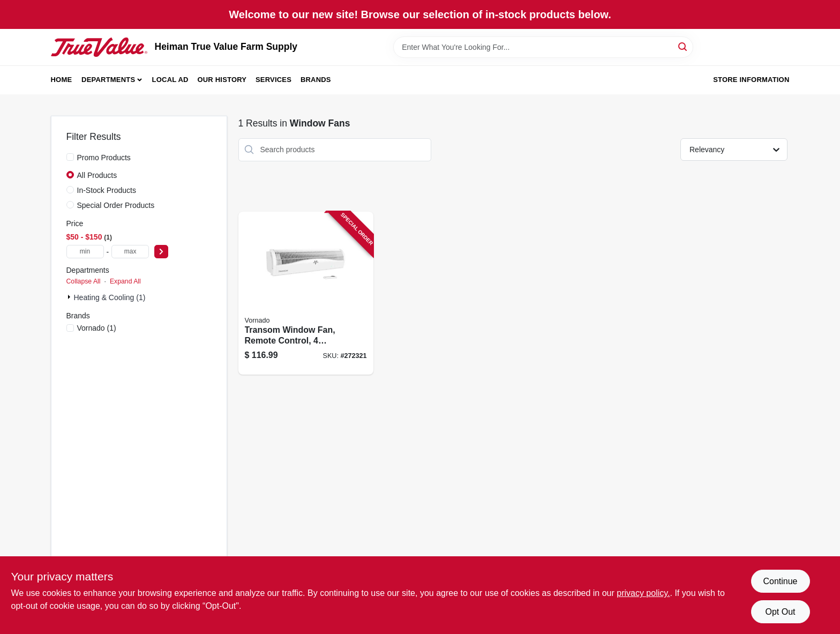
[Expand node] (70, 297)
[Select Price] (161, 252)
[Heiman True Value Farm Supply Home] (99, 47)
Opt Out (780, 612)
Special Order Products (116, 205)
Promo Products (104, 158)
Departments (108, 80)
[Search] (683, 46)
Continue (780, 581)
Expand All (125, 281)
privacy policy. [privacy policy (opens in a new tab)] (643, 593)
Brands (316, 80)
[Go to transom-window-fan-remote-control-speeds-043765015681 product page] (306, 293)
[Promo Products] (70, 157)
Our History (222, 80)
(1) (97, 328)
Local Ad (170, 80)
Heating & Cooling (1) (110, 297)
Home (62, 80)
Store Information (751, 80)
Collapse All (84, 281)
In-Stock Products (107, 190)
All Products (97, 175)
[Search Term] (543, 47)
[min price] (85, 252)
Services (273, 80)
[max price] (130, 252)
